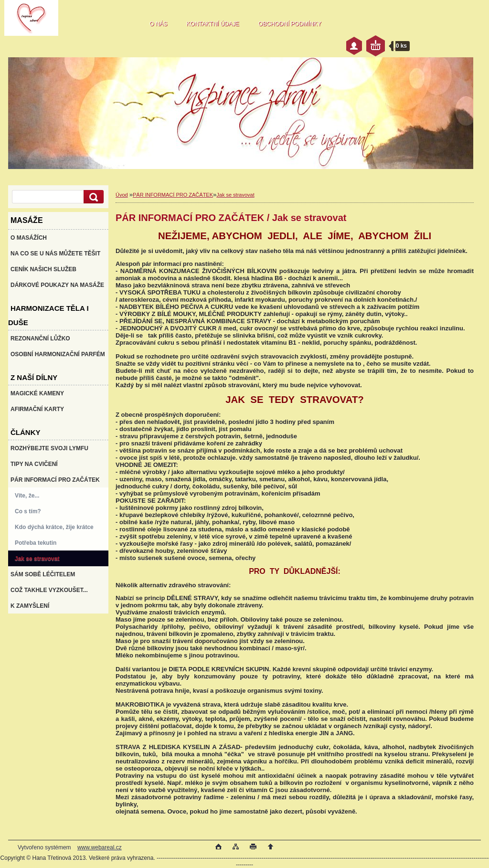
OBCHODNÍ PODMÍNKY (290, 24)
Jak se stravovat (235, 195)
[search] (92, 197)
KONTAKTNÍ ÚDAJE (213, 24)
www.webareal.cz (100, 847)
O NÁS (158, 24)
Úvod (122, 195)
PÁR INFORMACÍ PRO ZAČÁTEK (173, 195)
